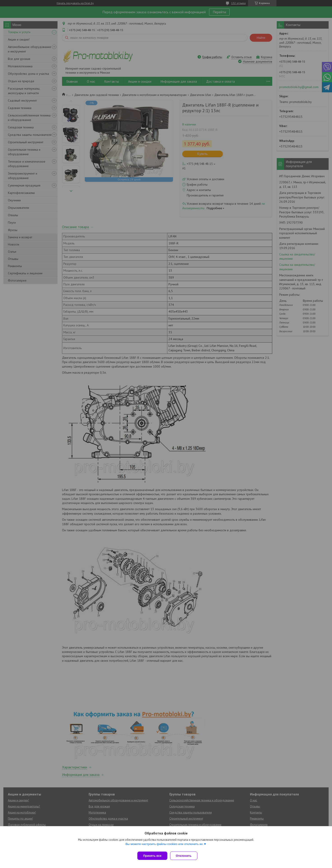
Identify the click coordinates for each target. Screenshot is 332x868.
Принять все (152, 856)
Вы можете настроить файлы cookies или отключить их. (164, 846)
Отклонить (186, 856)
